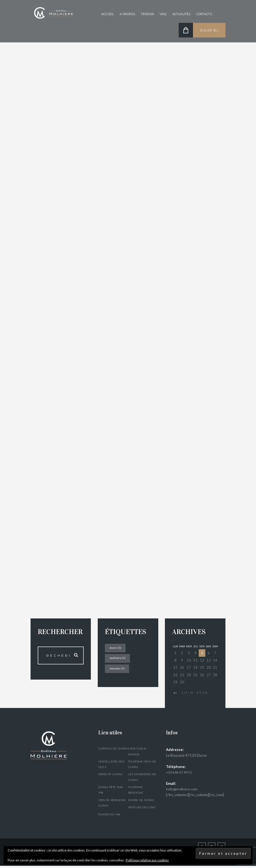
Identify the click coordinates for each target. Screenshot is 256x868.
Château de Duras (113, 751)
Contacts (203, 15)
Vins (160, 15)
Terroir (144, 15)
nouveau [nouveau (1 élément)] (118, 671)
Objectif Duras (110, 776)
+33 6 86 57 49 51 (181, 774)
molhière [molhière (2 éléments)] (119, 660)
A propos (123, 15)
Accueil (103, 15)
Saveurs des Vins (142, 809)
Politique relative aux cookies (147, 860)
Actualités (180, 15)
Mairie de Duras (141, 802)
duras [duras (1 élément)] (116, 649)
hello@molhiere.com (182, 791)
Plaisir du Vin (109, 816)
